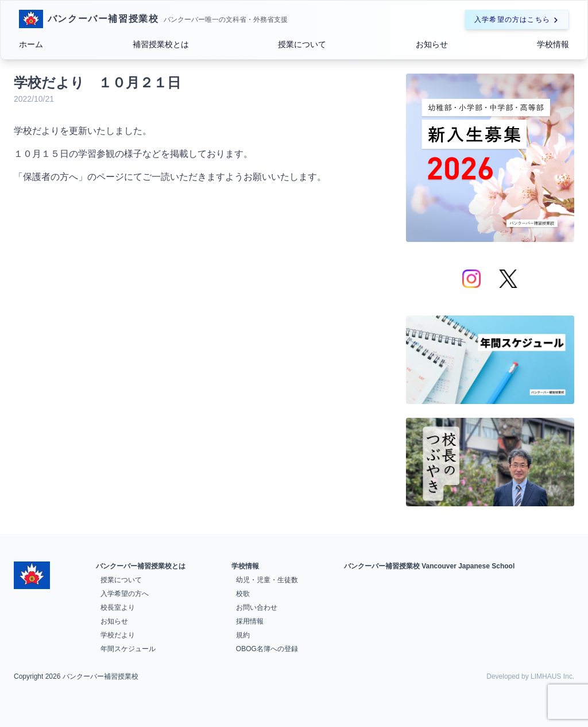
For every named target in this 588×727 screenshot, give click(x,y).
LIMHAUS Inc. (552, 676)
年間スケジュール (128, 649)
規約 (243, 635)
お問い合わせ (257, 607)
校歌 (243, 594)
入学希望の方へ (125, 594)
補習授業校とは (161, 44)
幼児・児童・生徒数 (267, 580)
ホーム (31, 44)
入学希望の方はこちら (517, 20)
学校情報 (553, 44)
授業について (302, 44)
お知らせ (432, 44)
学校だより (118, 635)
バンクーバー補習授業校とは (141, 566)
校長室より (118, 607)
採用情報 (250, 621)
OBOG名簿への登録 (267, 649)
